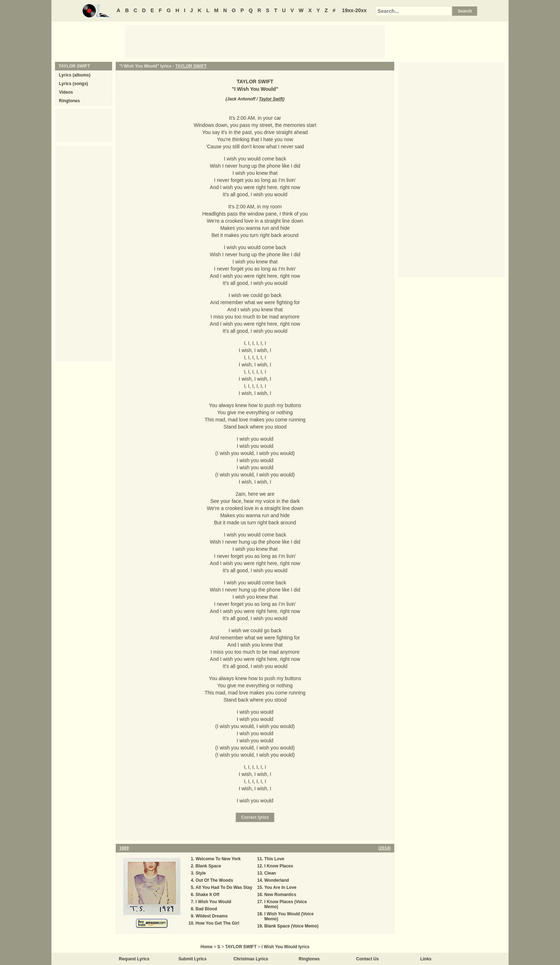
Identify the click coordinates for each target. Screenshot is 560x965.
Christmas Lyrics (251, 959)
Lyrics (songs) (74, 84)
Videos (66, 92)
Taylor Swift (271, 99)
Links (426, 959)
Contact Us (367, 959)
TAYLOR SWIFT (191, 66)
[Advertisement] (255, 41)
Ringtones (69, 101)
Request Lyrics (134, 959)
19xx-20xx (354, 10)
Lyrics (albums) (75, 75)
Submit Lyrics (193, 959)
